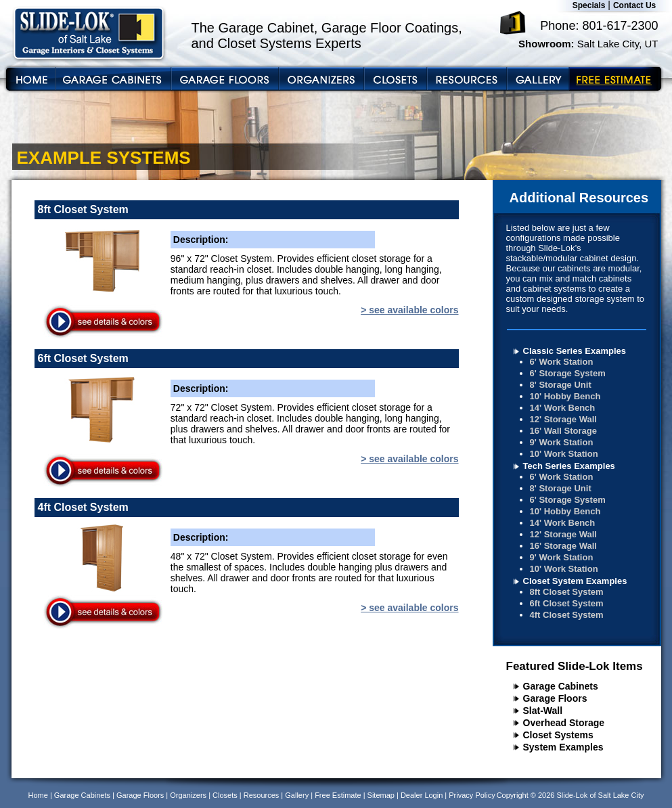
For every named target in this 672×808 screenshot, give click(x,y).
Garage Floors (555, 698)
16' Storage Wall (563, 546)
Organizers (188, 795)
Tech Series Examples (569, 466)
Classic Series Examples (575, 351)
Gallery (297, 795)
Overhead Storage (564, 723)
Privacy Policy (472, 795)
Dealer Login (422, 795)
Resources (262, 795)
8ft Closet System (567, 592)
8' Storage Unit (561, 385)
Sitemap (381, 795)
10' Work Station (564, 454)
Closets (225, 795)
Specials (589, 5)
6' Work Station (562, 362)
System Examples (563, 747)
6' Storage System (568, 373)
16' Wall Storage (563, 431)
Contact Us (634, 5)
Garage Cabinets (561, 686)
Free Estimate (338, 795)
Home (38, 795)
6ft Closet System (567, 603)
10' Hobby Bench (565, 396)
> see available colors (409, 310)
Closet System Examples (575, 581)
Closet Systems (558, 735)
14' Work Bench (563, 408)
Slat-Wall (543, 711)
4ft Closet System (567, 615)
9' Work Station (562, 442)
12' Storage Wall (563, 419)
